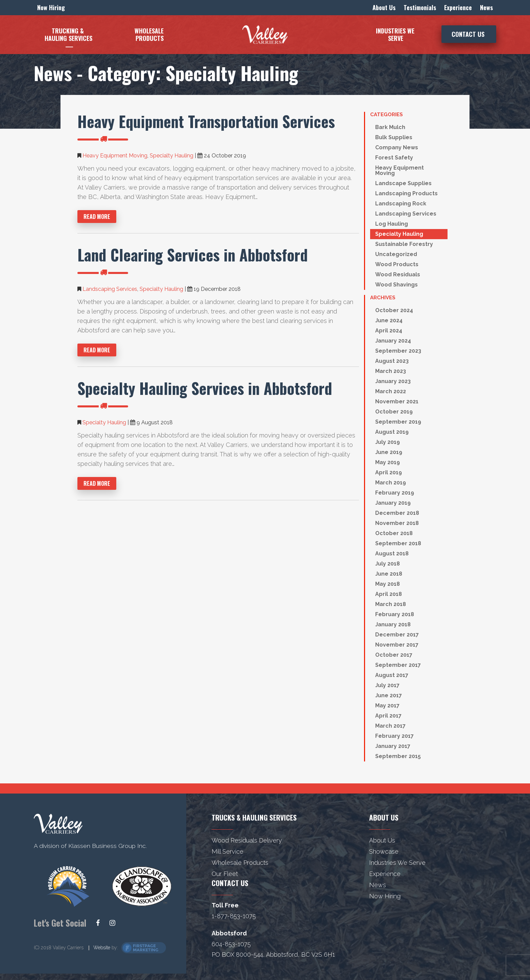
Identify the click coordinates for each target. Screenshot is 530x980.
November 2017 (397, 645)
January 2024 (393, 341)
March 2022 (391, 391)
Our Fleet (225, 874)
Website (102, 948)
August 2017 (392, 675)
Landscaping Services (110, 289)
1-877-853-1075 (234, 916)
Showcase (384, 851)
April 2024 (389, 331)
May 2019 (388, 462)
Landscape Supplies (403, 183)
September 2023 (398, 351)
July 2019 (388, 442)
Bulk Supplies (394, 137)
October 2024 (394, 310)
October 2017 (394, 655)
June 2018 (389, 574)
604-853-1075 (231, 944)
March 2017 (390, 726)
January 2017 (393, 746)
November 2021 (397, 401)
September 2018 (398, 543)
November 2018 (397, 523)
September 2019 (398, 422)
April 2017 (388, 716)
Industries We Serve (397, 863)
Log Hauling (392, 224)
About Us (382, 840)
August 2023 (392, 361)
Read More (97, 217)
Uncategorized (396, 254)
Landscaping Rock (401, 204)
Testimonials (420, 7)
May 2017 (387, 706)
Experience (385, 874)
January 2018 (393, 624)
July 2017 (387, 685)
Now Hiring (385, 896)
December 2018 (397, 513)
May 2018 (388, 584)
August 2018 (392, 554)
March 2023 (391, 371)
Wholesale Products (240, 863)
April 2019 (389, 472)
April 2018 (389, 594)
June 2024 (389, 320)
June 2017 (389, 695)
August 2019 (392, 432)
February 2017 (394, 736)
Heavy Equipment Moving (115, 156)
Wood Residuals (398, 274)
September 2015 (398, 756)
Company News (397, 147)
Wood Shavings (396, 285)
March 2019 (391, 483)
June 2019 (389, 452)
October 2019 (394, 412)
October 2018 (394, 533)
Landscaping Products (406, 193)
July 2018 (388, 564)
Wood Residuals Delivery (247, 840)
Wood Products (397, 264)
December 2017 (397, 635)
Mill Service (227, 851)
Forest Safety (394, 158)
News (378, 885)
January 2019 (393, 503)
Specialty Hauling (172, 156)
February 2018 (395, 614)
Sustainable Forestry (404, 244)
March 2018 (391, 604)
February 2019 (395, 493)
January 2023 (393, 381)
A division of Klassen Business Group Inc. (91, 846)
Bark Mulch (390, 127)
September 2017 (398, 665)
